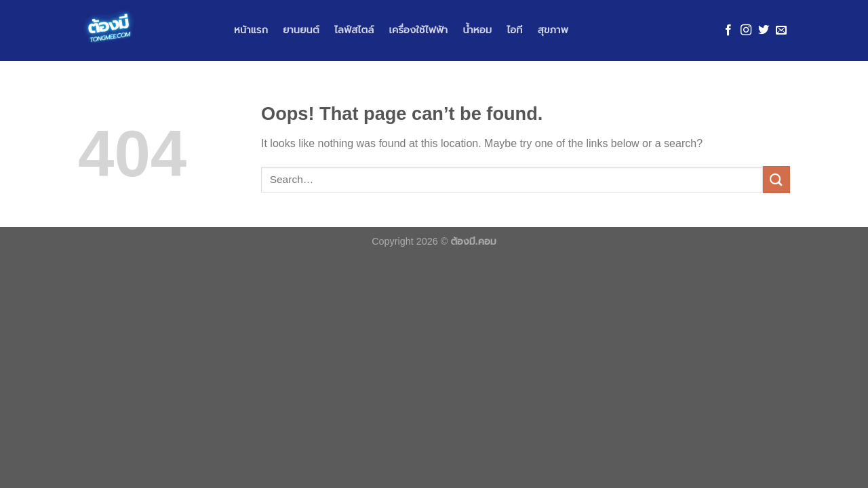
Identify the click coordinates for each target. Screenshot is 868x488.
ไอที (514, 30)
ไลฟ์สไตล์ (354, 30)
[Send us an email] (781, 30)
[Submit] (776, 179)
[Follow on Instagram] (746, 30)
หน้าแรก (251, 30)
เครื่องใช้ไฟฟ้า (418, 30)
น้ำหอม (477, 30)
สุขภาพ (553, 30)
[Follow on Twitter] (764, 30)
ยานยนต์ (301, 30)
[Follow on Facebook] (728, 30)
